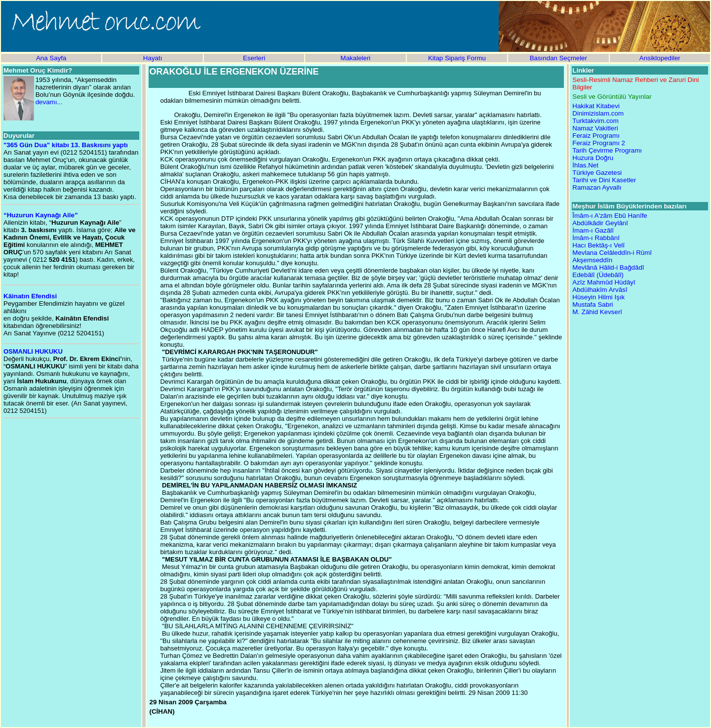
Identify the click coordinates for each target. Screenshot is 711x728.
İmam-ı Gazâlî (593, 230)
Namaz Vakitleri (595, 128)
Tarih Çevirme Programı (607, 150)
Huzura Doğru (593, 158)
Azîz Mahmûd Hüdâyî (604, 282)
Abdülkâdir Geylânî (600, 223)
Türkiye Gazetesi (597, 173)
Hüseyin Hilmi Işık (598, 297)
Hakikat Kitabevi (596, 106)
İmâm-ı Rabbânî (596, 238)
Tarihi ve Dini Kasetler (604, 180)
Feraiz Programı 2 (599, 143)
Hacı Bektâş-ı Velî (598, 245)
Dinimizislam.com (598, 113)
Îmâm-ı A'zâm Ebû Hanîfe (610, 216)
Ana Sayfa (51, 58)
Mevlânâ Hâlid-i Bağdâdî (608, 267)
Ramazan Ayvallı (597, 187)
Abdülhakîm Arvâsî (600, 290)
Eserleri (254, 58)
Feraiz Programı (596, 136)
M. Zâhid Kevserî (597, 312)
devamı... (49, 102)
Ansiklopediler (660, 58)
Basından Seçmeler (558, 58)
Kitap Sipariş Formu (457, 58)
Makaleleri (356, 58)
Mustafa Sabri (592, 304)
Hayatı (153, 58)
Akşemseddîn (592, 260)
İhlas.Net (585, 165)
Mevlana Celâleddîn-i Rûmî (612, 253)
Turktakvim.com (595, 121)
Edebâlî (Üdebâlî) (598, 275)
